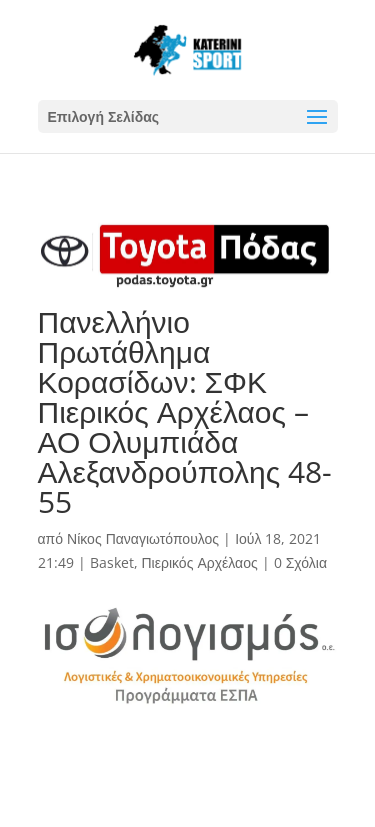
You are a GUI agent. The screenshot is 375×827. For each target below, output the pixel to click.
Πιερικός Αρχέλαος (200, 562)
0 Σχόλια (300, 562)
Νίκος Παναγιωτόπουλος (143, 538)
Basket (112, 562)
